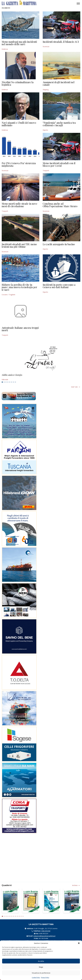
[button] (79, 943)
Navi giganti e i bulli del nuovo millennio (19, 124)
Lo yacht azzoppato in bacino (59, 244)
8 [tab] (15, 382)
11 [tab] (21, 916)
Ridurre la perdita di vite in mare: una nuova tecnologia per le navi (19, 287)
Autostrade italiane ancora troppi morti (20, 329)
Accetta (41, 961)
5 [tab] (10, 382)
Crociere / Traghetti (8, 295)
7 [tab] (14, 382)
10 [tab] (19, 916)
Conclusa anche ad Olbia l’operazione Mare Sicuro (60, 205)
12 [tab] (23, 916)
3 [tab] (6, 382)
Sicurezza (46, 47)
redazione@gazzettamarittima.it (44, 936)
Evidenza (5, 49)
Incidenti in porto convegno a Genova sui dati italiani (59, 286)
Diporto (45, 130)
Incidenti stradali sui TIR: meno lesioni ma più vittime (19, 245)
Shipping (46, 90)
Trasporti (46, 171)
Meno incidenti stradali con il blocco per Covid (59, 164)
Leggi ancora (41, 377)
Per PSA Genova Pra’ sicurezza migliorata (19, 164)
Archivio (75, 885)
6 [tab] (12, 382)
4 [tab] (8, 382)
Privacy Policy (45, 977)
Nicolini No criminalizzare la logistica (18, 83)
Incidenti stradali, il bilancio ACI (61, 42)
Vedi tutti (74, 387)
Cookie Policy (36, 977)
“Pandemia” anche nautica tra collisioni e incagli (59, 124)
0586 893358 (46, 931)
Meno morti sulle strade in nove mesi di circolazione (19, 205)
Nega (41, 967)
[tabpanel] (41, 377)
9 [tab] (17, 916)
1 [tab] (2, 382)
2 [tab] (4, 382)
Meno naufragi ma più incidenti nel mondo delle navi (19, 43)
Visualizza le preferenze (41, 973)
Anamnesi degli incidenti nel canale (59, 83)
